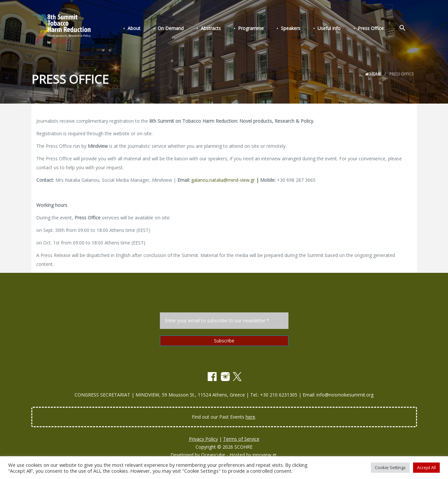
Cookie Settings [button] (390, 467)
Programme (263, 29)
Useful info (336, 29)
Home (373, 74)
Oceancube (213, 455)
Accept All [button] (426, 467)
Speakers (300, 29)
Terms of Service (241, 439)
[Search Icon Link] (404, 29)
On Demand (188, 29)
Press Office (375, 29)
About (154, 29)
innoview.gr (265, 455)
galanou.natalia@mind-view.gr (225, 180)
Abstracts (225, 29)
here (250, 417)
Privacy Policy (203, 439)
